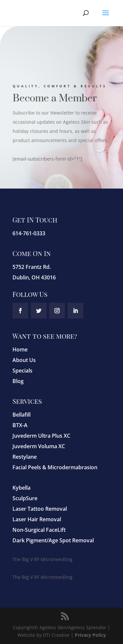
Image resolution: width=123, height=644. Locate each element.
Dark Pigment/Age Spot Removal (53, 540)
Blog (18, 381)
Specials (22, 371)
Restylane (25, 457)
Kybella (21, 488)
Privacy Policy (90, 635)
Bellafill (21, 415)
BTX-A (20, 425)
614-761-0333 (29, 233)
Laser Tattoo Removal (40, 509)
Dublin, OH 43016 (34, 277)
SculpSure (25, 498)
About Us (24, 360)
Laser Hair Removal (37, 519)
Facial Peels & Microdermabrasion (55, 467)
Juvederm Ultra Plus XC (41, 436)
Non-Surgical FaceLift (39, 530)
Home (20, 349)
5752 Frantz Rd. (32, 267)
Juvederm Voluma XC (39, 446)
